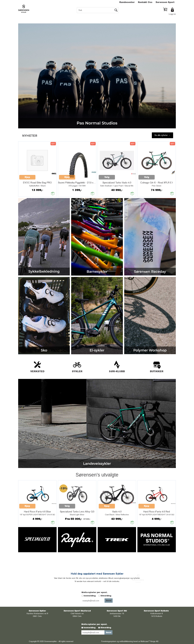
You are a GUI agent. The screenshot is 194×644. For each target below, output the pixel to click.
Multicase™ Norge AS (150, 641)
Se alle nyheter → (162, 135)
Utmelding (106, 596)
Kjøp (27, 177)
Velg (107, 177)
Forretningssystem (109, 641)
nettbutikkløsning (126, 641)
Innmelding (90, 596)
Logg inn (172, 14)
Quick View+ (42, 176)
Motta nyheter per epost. (94, 592)
